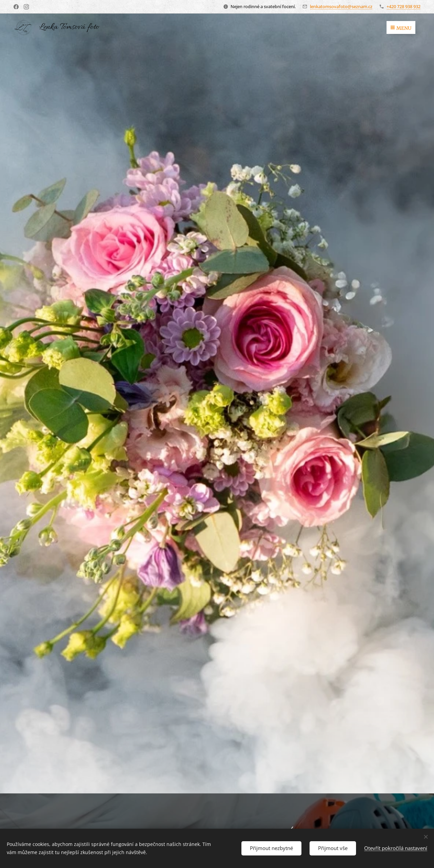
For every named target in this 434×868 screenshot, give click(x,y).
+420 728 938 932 (403, 6)
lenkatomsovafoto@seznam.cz (341, 6)
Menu (401, 28)
